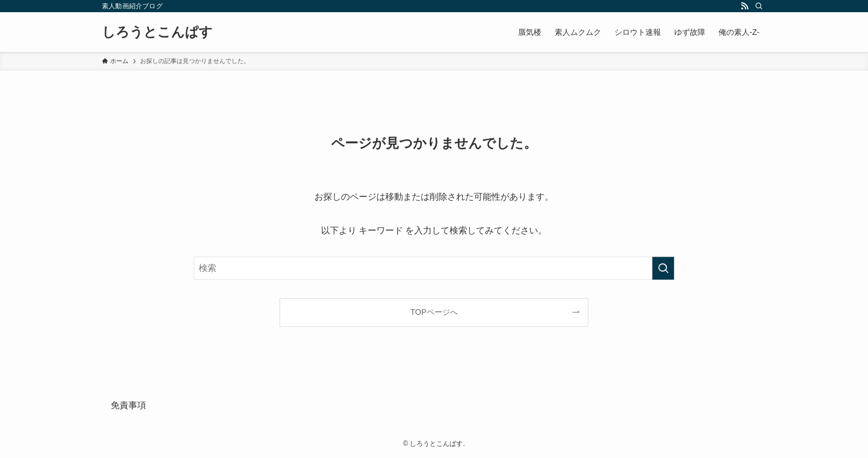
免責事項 (128, 405)
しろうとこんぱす (157, 32)
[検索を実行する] (663, 268)
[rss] (745, 6)
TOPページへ (434, 312)
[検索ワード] (434, 268)
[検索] (759, 6)
